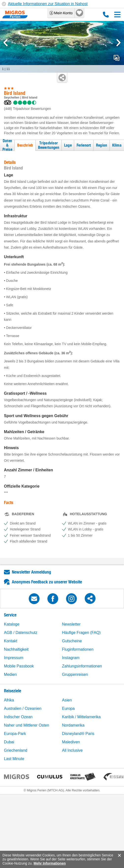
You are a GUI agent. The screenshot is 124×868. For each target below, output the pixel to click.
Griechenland (16, 750)
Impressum (14, 658)
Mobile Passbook (19, 666)
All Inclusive (72, 750)
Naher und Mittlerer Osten (27, 725)
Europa (69, 708)
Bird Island (30, 98)
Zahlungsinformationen (82, 666)
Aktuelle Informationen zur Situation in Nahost (48, 4)
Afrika (9, 700)
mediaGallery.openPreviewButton (117, 58)
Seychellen (12, 98)
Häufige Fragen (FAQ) (81, 633)
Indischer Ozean (18, 717)
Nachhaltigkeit (16, 649)
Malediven (71, 742)
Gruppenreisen (75, 674)
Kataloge (12, 624)
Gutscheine (72, 641)
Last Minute (14, 759)
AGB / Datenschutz (21, 633)
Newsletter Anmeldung (31, 572)
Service (10, 615)
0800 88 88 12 (106, 15)
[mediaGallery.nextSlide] (118, 43)
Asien (67, 700)
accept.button (119, 855)
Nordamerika (73, 725)
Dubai (9, 742)
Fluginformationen (78, 649)
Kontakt (11, 641)
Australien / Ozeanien (23, 708)
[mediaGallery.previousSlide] (6, 43)
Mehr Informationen (50, 863)
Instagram (71, 658)
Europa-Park (15, 734)
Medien (10, 674)
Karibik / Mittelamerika (81, 717)
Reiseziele (13, 691)
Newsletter (71, 624)
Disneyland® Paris (78, 734)
